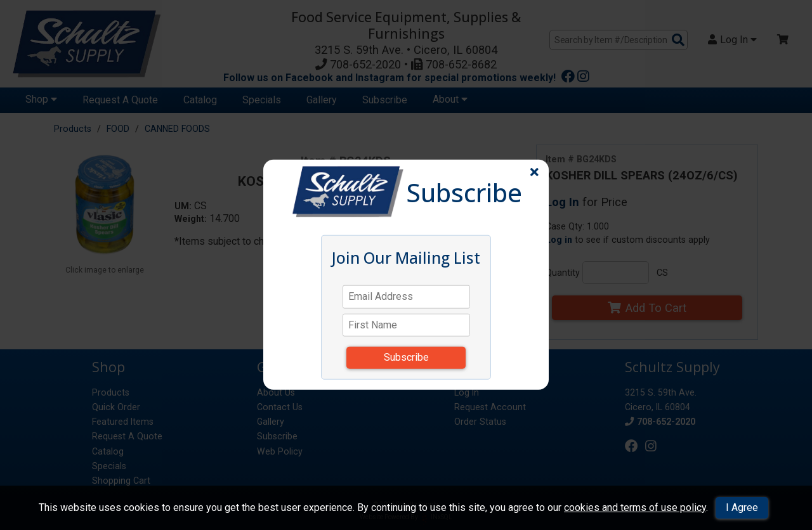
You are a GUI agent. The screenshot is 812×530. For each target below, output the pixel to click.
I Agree (742, 507)
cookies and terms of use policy (635, 507)
